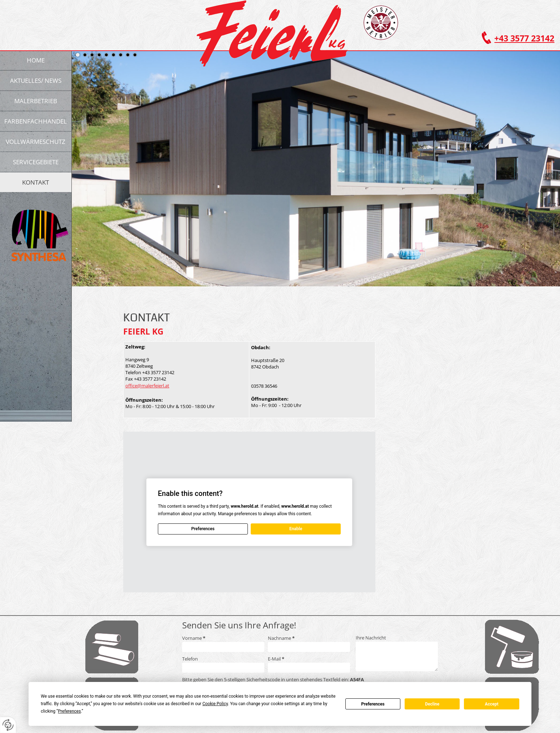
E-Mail (276, 659)
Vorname (194, 638)
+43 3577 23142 (524, 38)
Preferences (373, 704)
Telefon (190, 659)
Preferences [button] (69, 711)
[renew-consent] (8, 725)
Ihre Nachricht (371, 638)
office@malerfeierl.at (147, 386)
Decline (432, 704)
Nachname (281, 638)
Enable (296, 529)
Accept (492, 704)
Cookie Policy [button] (215, 704)
